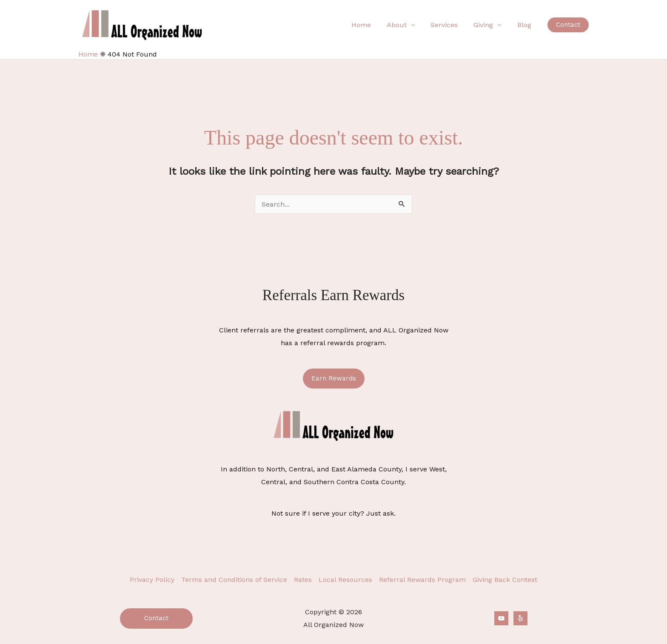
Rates (303, 580)
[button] (568, 25)
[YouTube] (501, 618)
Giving (486, 25)
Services (449, 25)
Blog (525, 25)
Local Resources (345, 580)
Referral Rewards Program (422, 580)
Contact (156, 618)
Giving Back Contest (505, 580)
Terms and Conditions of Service (234, 580)
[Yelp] (520, 618)
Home (370, 25)
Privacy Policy (152, 580)
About (403, 25)
